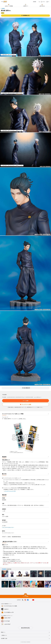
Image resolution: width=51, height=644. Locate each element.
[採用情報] (33, 2)
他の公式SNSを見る (25, 628)
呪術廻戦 (3, 8)
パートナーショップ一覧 (10, 491)
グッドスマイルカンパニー (8, 527)
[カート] (40, 2)
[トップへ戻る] (25, 595)
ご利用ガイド (4, 635)
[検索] (37, 2)
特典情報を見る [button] (25, 16)
